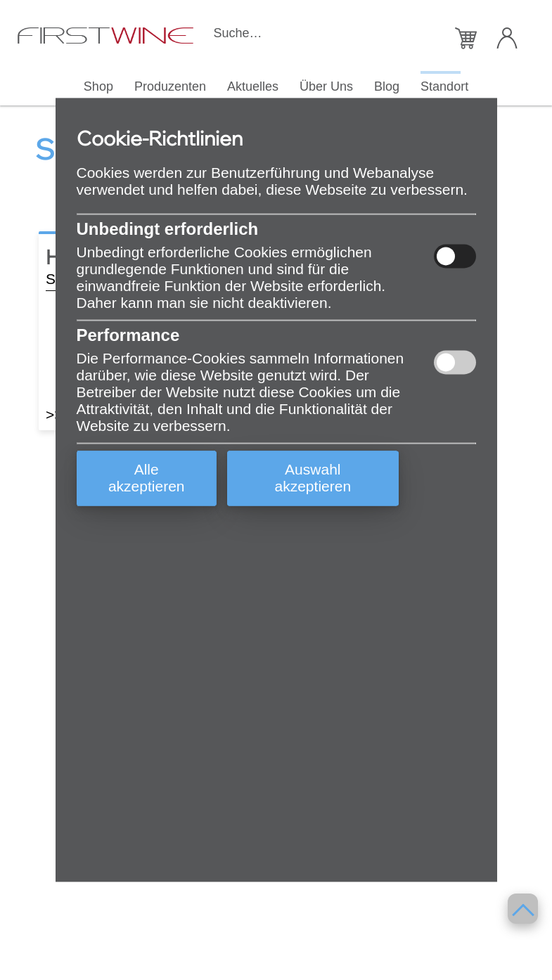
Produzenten (170, 86)
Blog (387, 86)
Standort (444, 86)
